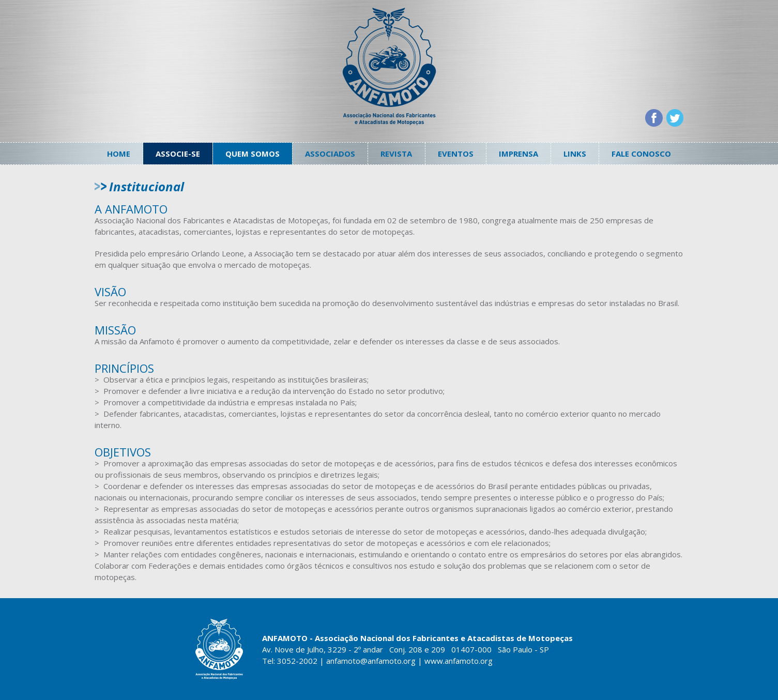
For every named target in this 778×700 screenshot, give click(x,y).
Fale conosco (641, 154)
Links (575, 154)
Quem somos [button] (253, 154)
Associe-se (178, 154)
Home (119, 154)
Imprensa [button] (518, 154)
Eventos (456, 154)
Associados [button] (330, 154)
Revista (396, 154)
